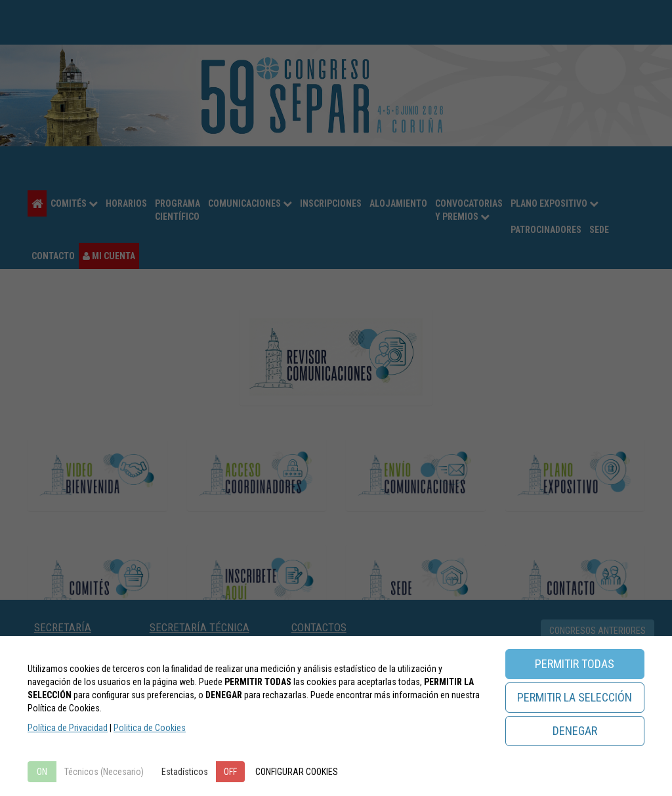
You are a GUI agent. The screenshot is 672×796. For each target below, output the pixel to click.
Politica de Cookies (150, 728)
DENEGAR (575, 731)
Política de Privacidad (68, 728)
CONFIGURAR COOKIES (297, 772)
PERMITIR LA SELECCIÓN (575, 697)
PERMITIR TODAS (575, 664)
